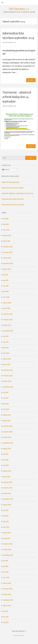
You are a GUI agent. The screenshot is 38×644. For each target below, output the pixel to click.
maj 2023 (6, 398)
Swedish (6, 170)
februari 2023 (7, 415)
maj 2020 (6, 572)
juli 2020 (5, 561)
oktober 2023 (7, 381)
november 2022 (8, 432)
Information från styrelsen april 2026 (13, 199)
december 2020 (8, 544)
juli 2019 (5, 611)
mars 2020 (6, 577)
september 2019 (8, 600)
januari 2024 (7, 364)
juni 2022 (6, 454)
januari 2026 (7, 241)
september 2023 (8, 387)
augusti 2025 (7, 269)
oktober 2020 (7, 550)
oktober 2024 (7, 325)
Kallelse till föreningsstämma (10, 182)
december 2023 (8, 370)
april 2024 (6, 348)
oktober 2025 (7, 258)
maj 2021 (6, 516)
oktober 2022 (7, 437)
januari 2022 (7, 477)
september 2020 (8, 555)
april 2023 (6, 404)
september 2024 (8, 331)
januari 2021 (7, 538)
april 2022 (6, 465)
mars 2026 (6, 230)
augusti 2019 (7, 606)
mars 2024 (6, 353)
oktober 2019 (7, 594)
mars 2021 (6, 527)
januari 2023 (7, 420)
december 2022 (8, 426)
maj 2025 (6, 286)
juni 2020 (6, 566)
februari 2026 (7, 235)
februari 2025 (7, 303)
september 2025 (8, 263)
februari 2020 (7, 583)
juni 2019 (6, 617)
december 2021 (8, 482)
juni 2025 (6, 280)
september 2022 (8, 443)
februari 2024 (7, 359)
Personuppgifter (19, 636)
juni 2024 (6, 336)
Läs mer (31, 80)
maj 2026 (6, 219)
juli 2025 (5, 275)
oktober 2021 (7, 493)
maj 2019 (6, 622)
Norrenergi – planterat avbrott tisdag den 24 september (17, 97)
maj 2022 (6, 460)
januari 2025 (7, 308)
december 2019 (8, 589)
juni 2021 (6, 510)
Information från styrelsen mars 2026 (13, 205)
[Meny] (3, 3)
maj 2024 (6, 342)
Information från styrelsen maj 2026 (12, 188)
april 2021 (6, 521)
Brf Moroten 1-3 (19, 9)
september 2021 (8, 499)
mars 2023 (6, 409)
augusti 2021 (7, 505)
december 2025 (8, 247)
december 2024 (8, 314)
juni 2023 (6, 392)
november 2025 (8, 252)
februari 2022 (7, 471)
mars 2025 (6, 297)
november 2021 (8, 488)
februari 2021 (7, 533)
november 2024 (8, 320)
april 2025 (6, 291)
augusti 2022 (7, 449)
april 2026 (6, 224)
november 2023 (8, 376)
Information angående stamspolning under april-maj (17, 193)
